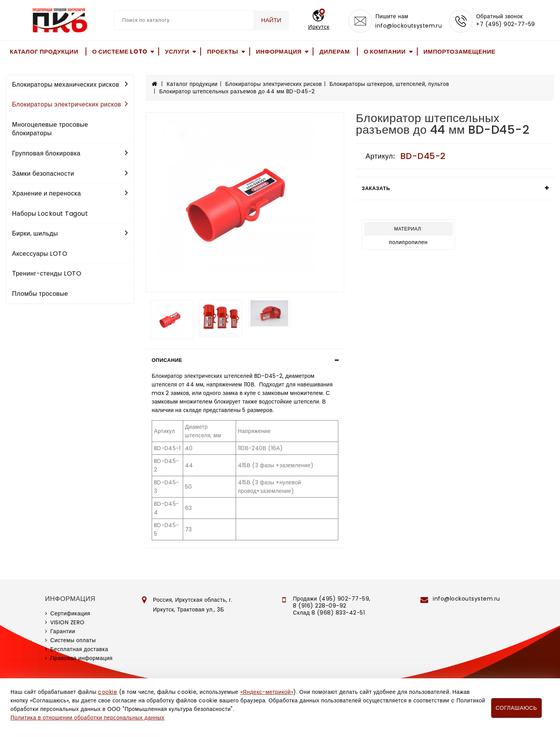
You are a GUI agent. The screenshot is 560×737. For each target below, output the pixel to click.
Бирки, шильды (70, 233)
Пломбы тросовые (40, 294)
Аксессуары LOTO (40, 254)
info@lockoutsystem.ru (409, 26)
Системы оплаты (73, 640)
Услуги (177, 52)
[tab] (245, 360)
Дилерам (334, 52)
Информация (279, 52)
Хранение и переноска (70, 193)
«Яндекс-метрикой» (267, 692)
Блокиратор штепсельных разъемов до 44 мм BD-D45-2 (237, 91)
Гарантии (63, 631)
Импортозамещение (459, 52)
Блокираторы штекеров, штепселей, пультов (389, 84)
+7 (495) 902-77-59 (506, 24)
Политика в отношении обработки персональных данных (87, 718)
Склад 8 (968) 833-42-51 (329, 613)
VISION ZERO (67, 622)
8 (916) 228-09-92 (320, 606)
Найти (271, 20)
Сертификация (70, 613)
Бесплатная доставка (79, 649)
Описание (167, 360)
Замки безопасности (70, 174)
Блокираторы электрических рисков (70, 104)
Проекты (222, 52)
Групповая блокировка (70, 153)
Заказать (376, 188)
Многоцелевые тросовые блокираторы (50, 129)
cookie (108, 692)
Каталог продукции (44, 52)
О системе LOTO (120, 52)
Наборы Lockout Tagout (50, 214)
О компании (385, 52)
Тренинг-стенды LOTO (47, 273)
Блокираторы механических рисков (70, 85)
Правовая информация (81, 658)
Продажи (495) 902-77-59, (332, 599)
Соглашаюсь (516, 708)
